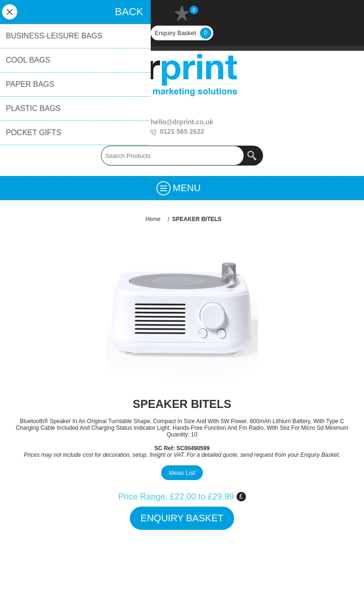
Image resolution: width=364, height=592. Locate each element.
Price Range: (143, 497)
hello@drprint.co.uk (182, 122)
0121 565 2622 (182, 131)
